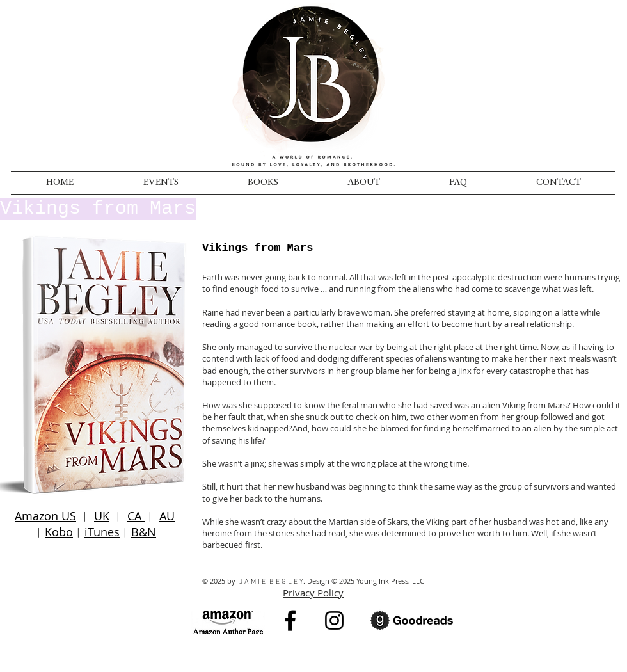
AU (167, 516)
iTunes (102, 532)
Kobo (59, 532)
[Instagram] (334, 620)
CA (136, 516)
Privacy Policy (313, 593)
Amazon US (45, 516)
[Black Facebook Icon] (290, 620)
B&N (144, 532)
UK (102, 516)
